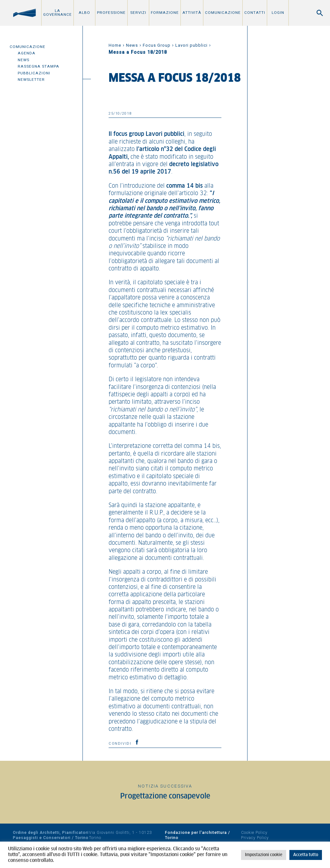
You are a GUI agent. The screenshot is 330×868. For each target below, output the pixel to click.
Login (278, 13)
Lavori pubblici (191, 45)
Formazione (165, 13)
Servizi (138, 13)
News (24, 60)
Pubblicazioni (34, 73)
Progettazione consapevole (165, 796)
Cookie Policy (254, 832)
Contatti (255, 13)
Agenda (27, 53)
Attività (192, 13)
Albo (84, 13)
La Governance (58, 13)
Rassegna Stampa (39, 66)
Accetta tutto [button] (306, 855)
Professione (111, 13)
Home (115, 45)
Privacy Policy (255, 838)
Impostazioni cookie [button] (264, 855)
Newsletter (31, 80)
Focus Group (157, 45)
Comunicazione (223, 13)
